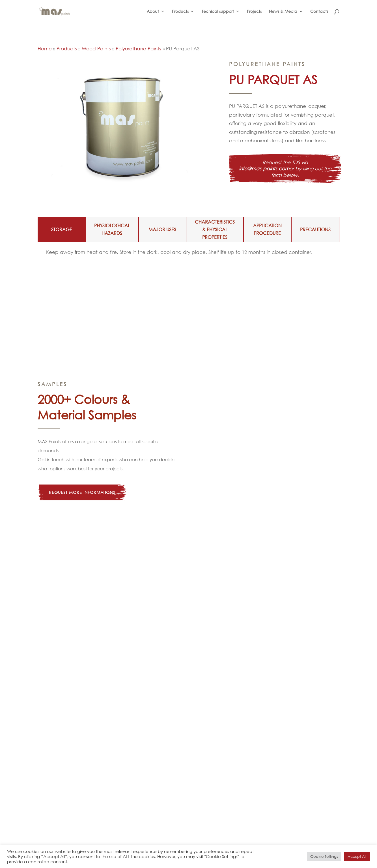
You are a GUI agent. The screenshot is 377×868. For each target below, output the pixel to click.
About (153, 12)
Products (180, 12)
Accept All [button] (357, 857)
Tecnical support (218, 12)
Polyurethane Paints (138, 49)
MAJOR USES (162, 229)
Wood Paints (96, 49)
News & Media (283, 12)
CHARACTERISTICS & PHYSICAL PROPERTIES (215, 229)
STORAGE (62, 229)
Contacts (319, 12)
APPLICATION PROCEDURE (267, 229)
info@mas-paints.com (264, 169)
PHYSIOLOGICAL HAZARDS (112, 229)
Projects (254, 12)
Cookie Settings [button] (324, 857)
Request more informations (82, 492)
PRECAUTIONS (315, 229)
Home (45, 49)
